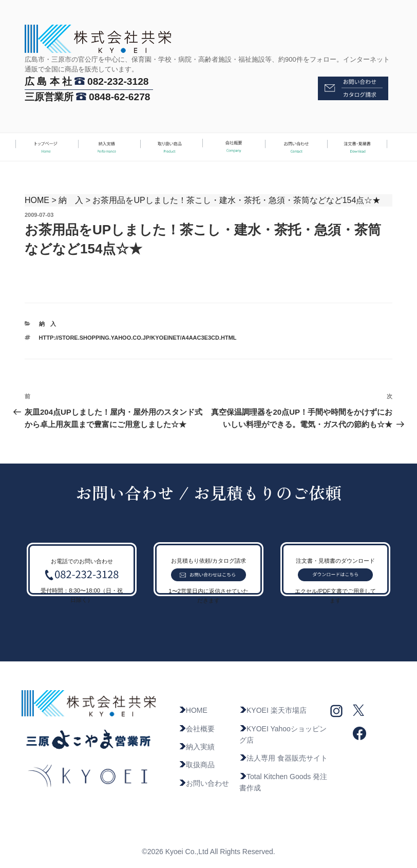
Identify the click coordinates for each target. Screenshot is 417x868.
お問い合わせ (204, 783)
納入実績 (197, 747)
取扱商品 (197, 765)
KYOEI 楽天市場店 (273, 710)
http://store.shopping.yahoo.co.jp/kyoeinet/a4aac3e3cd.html (138, 338)
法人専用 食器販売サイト (283, 758)
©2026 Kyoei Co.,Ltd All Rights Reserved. (208, 852)
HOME (37, 200)
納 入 (71, 200)
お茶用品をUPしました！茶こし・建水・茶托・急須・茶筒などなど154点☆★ (236, 200)
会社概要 (197, 729)
